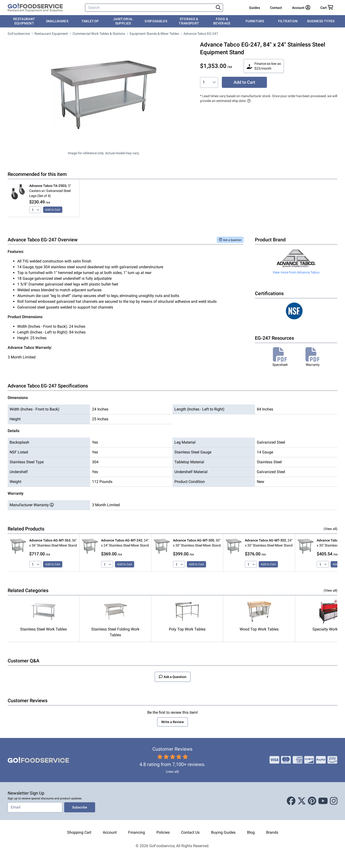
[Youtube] (323, 801)
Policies (163, 832)
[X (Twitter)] (302, 801)
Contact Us (190, 832)
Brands (272, 832)
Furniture (255, 21)
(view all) (172, 772)
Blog (251, 832)
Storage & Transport (189, 21)
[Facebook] (291, 801)
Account (110, 832)
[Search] (150, 8)
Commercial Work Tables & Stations (99, 34)
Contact (276, 8)
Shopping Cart (79, 832)
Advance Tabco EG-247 (201, 34)
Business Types (321, 21)
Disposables (156, 21)
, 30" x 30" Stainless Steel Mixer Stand (197, 543)
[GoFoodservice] (35, 8)
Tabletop (90, 21)
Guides (255, 8)
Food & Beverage (222, 21)
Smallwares (57, 21)
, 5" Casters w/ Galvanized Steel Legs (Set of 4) (50, 191)
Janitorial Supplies (123, 21)
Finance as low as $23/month (264, 66)
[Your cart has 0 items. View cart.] (327, 8)
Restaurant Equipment (24, 21)
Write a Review (172, 722)
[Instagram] (334, 801)
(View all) (331, 529)
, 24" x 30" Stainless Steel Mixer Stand (269, 543)
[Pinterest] (312, 801)
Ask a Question (230, 240)
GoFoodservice (19, 34)
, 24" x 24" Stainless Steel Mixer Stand (125, 543)
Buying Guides (223, 832)
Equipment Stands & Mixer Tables (154, 34)
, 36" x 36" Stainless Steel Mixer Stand (53, 543)
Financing (137, 832)
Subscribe (80, 807)
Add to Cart (244, 82)
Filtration (288, 21)
